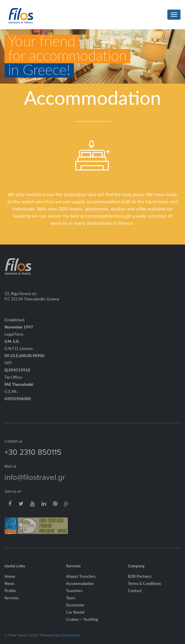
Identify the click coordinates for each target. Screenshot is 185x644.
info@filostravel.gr (35, 481)
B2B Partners (140, 581)
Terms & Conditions (145, 588)
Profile (10, 595)
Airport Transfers (81, 581)
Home (10, 581)
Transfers (74, 595)
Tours (71, 602)
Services (12, 602)
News (9, 588)
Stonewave (70, 635)
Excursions (75, 610)
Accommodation (80, 588)
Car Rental (75, 617)
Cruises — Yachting (82, 624)
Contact (135, 595)
